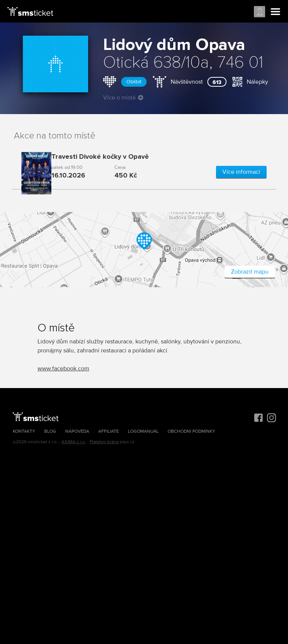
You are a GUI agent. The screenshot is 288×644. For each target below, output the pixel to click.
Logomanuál (143, 431)
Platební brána (104, 442)
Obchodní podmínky (191, 431)
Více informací (241, 172)
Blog (50, 431)
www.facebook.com (63, 369)
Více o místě (123, 98)
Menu (276, 12)
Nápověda (77, 431)
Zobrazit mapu (250, 272)
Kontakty (24, 431)
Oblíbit (134, 82)
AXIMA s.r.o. (74, 442)
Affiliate (109, 431)
